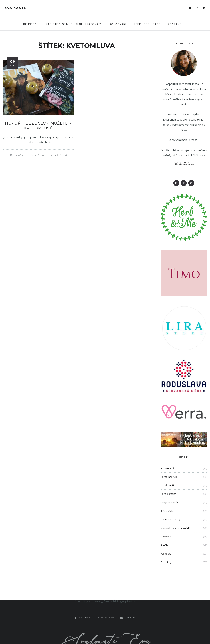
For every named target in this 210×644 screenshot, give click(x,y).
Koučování (118, 24)
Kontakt (175, 24)
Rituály (164, 545)
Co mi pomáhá (168, 494)
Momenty (166, 537)
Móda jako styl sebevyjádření (177, 528)
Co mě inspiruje (169, 477)
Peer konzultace (147, 24)
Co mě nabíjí (167, 485)
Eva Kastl (15, 8)
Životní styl (166, 562)
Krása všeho (167, 511)
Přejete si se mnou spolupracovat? (74, 24)
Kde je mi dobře (169, 502)
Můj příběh (30, 24)
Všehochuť (166, 554)
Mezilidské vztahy (170, 519)
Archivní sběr (168, 468)
